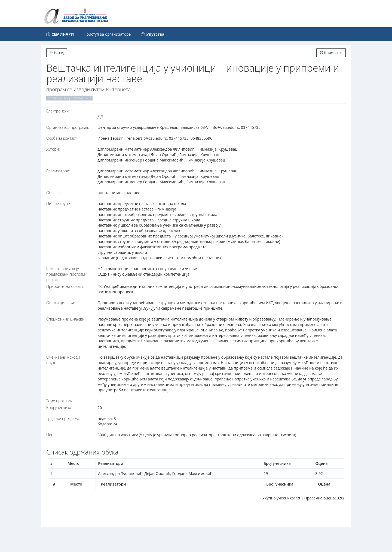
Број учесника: (59, 408)
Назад (57, 53)
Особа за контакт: (62, 138)
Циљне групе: (59, 204)
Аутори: (53, 149)
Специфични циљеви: (66, 319)
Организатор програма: (68, 127)
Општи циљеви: (61, 303)
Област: (53, 193)
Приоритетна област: (65, 286)
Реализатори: (58, 171)
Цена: (51, 435)
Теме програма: (60, 401)
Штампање (331, 53)
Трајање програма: (63, 418)
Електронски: (58, 111)
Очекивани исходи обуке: (63, 360)
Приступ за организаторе (107, 34)
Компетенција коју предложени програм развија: (66, 274)
